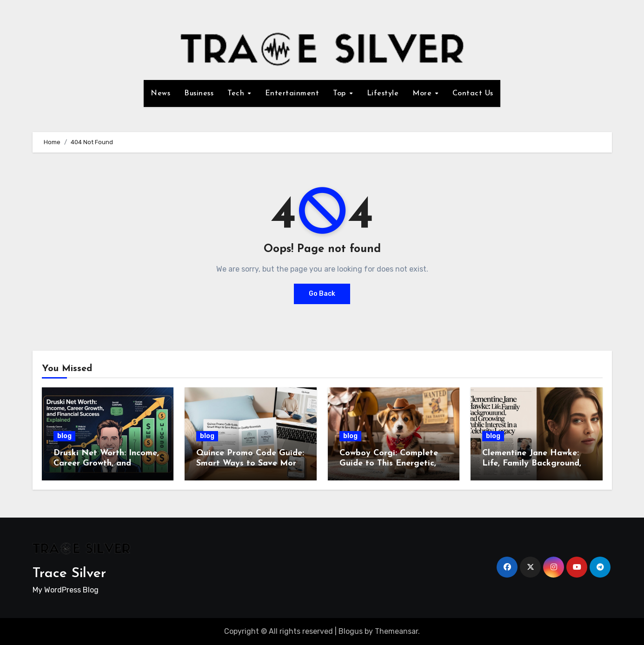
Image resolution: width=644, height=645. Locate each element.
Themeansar (396, 631)
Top (341, 93)
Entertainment (292, 93)
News (160, 93)
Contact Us (473, 93)
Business (199, 93)
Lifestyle (383, 93)
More (423, 93)
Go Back (322, 294)
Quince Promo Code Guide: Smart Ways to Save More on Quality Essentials (250, 463)
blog (64, 436)
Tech (237, 93)
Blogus (351, 631)
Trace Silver (69, 574)
